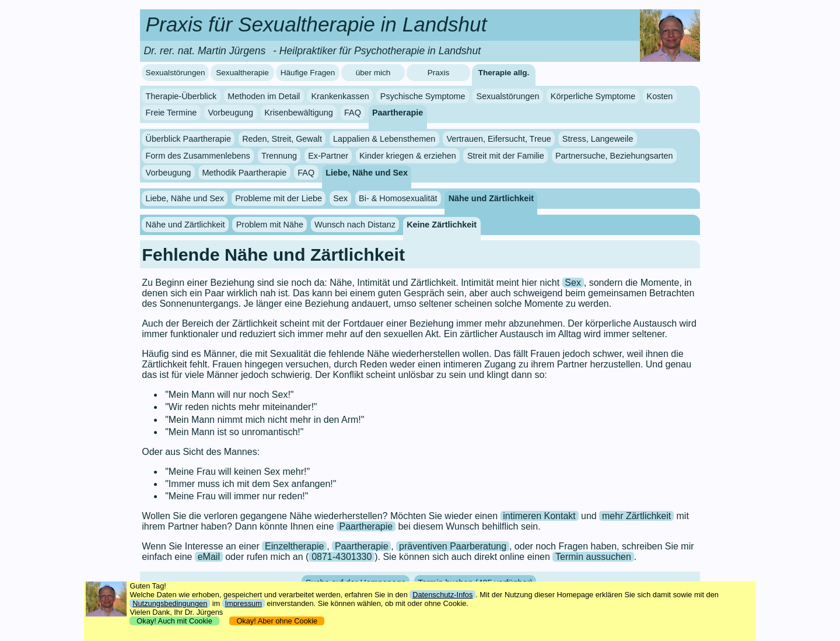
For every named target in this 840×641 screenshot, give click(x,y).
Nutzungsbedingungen (170, 603)
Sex (340, 198)
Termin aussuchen (593, 557)
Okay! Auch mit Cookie (174, 621)
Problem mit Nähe (270, 225)
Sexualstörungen (176, 73)
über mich (373, 73)
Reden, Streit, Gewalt (282, 139)
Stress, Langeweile (598, 139)
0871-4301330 (342, 557)
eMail (209, 557)
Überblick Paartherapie (188, 139)
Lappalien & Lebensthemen (384, 139)
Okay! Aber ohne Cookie (277, 621)
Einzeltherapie (294, 546)
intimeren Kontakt (539, 516)
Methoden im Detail (264, 96)
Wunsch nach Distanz (355, 225)
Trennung (279, 156)
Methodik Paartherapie (244, 173)
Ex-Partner (328, 156)
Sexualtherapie (242, 73)
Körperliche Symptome (593, 96)
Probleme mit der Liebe (279, 198)
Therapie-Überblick (181, 96)
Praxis (439, 73)
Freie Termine (171, 113)
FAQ (353, 113)
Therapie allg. (504, 73)
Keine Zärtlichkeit (442, 225)
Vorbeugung (230, 113)
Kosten (660, 96)
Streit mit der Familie (506, 156)
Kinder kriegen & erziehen (408, 156)
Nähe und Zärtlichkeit (491, 198)
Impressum (244, 603)
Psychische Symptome (423, 96)
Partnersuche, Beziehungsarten (614, 156)
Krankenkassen (340, 96)
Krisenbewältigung (299, 113)
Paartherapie (398, 113)
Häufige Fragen (308, 73)
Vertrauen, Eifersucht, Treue (499, 139)
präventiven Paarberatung (453, 546)
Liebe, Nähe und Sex (367, 173)
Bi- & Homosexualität (398, 198)
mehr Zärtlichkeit (636, 516)
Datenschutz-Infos (442, 595)
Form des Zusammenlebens (198, 156)
